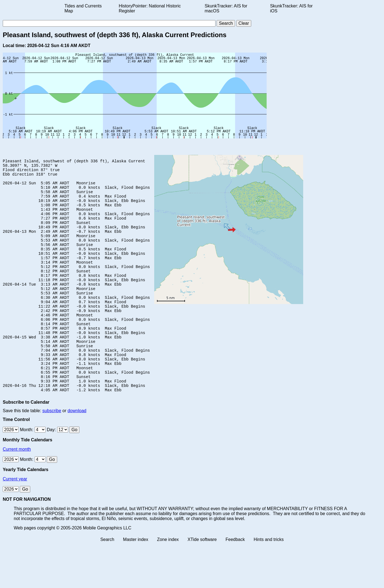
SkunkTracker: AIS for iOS (291, 8)
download (77, 454)
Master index (136, 583)
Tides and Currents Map (83, 8)
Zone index (168, 583)
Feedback (235, 583)
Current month (17, 493)
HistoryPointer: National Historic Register (150, 8)
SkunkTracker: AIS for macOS (226, 8)
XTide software (202, 583)
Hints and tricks (269, 583)
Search (107, 583)
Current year (15, 523)
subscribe (52, 454)
